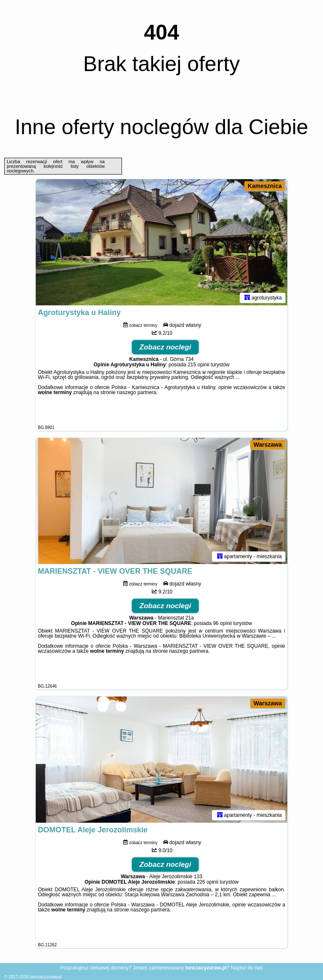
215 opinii (198, 365)
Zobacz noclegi (165, 347)
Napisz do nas (247, 968)
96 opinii (222, 623)
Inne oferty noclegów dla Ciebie (161, 127)
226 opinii (208, 882)
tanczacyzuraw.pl (46, 977)
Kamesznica (265, 186)
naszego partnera (136, 392)
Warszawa (268, 445)
